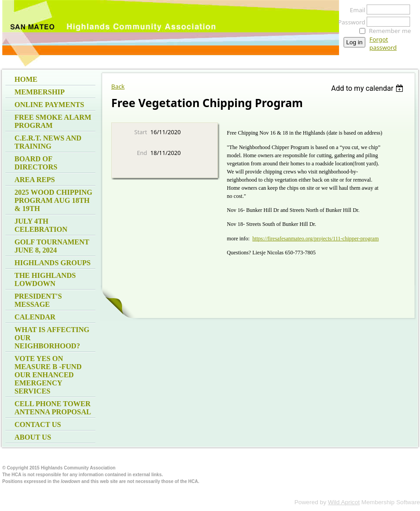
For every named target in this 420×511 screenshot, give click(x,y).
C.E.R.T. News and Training (48, 142)
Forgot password (383, 43)
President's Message (38, 300)
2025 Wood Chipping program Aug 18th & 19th (53, 200)
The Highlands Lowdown (45, 279)
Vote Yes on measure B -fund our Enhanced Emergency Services (48, 375)
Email (355, 10)
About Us (33, 437)
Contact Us (38, 424)
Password (349, 22)
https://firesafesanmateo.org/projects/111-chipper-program (316, 239)
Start (141, 132)
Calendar (35, 317)
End (142, 153)
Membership (40, 92)
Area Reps (35, 180)
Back (118, 86)
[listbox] (368, 88)
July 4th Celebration (41, 225)
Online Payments (49, 105)
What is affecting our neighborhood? (52, 338)
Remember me (390, 31)
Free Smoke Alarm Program (53, 121)
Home (26, 79)
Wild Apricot (344, 502)
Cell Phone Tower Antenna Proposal (53, 408)
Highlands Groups (52, 263)
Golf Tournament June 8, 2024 (52, 246)
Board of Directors (36, 163)
